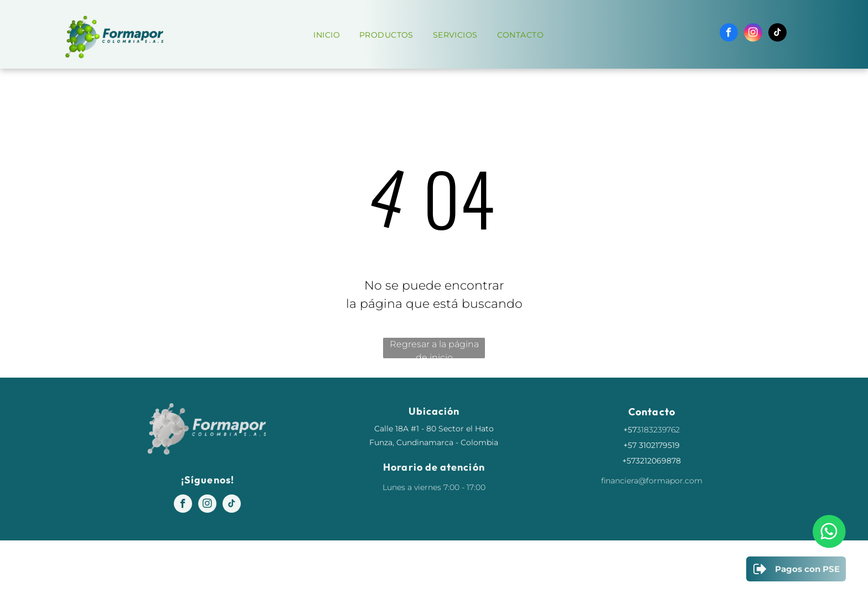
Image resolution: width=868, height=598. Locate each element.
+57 (630, 430)
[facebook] (729, 34)
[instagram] (753, 34)
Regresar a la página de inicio (434, 349)
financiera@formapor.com (652, 481)
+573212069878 (652, 461)
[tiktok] (777, 34)
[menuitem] (331, 35)
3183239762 (658, 430)
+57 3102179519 (652, 445)
